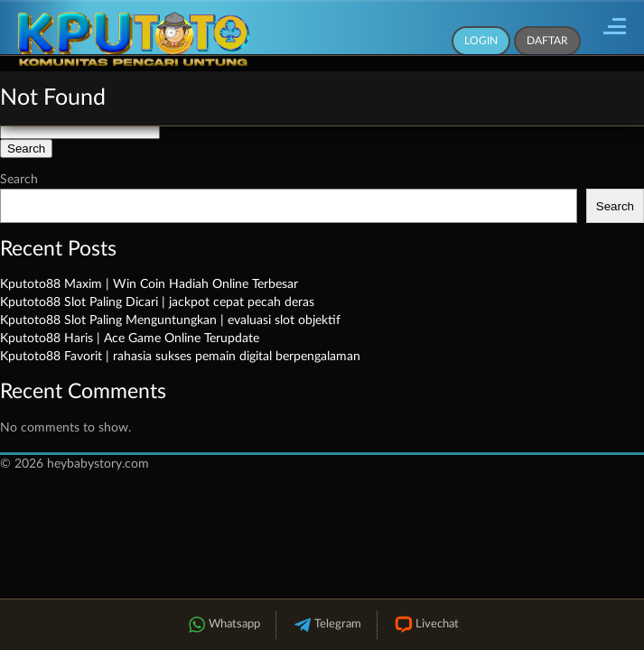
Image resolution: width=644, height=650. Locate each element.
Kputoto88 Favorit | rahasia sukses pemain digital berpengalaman (180, 357)
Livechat (426, 625)
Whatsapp (223, 625)
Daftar (547, 41)
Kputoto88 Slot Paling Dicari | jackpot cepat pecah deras (157, 302)
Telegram (327, 625)
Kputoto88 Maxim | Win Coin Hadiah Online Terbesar (149, 284)
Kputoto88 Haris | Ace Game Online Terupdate (130, 339)
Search (19, 180)
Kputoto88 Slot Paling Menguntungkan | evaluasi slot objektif (170, 320)
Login (481, 41)
